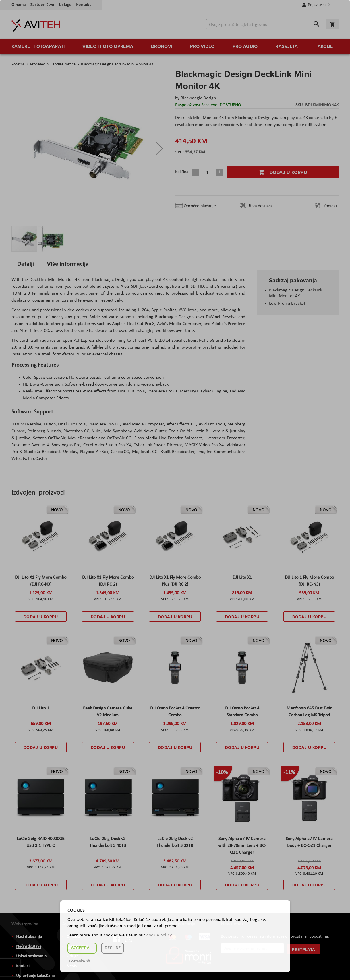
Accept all (82, 948)
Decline (113, 948)
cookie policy (159, 935)
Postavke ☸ (80, 961)
